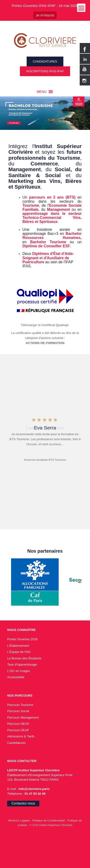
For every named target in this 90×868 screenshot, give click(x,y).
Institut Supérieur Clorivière (56, 825)
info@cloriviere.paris (34, 789)
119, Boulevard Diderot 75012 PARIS (33, 780)
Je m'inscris (45, 15)
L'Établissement (18, 646)
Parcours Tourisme (20, 705)
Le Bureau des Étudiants (24, 658)
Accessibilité (16, 677)
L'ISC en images (19, 671)
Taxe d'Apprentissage (22, 664)
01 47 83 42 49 (35, 794)
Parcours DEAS (18, 724)
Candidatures (16, 743)
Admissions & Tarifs (21, 736)
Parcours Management (23, 717)
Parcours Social (18, 711)
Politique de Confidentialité (49, 820)
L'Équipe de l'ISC (19, 652)
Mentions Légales (19, 820)
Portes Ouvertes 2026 (22, 639)
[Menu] (81, 8)
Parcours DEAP (18, 730)
